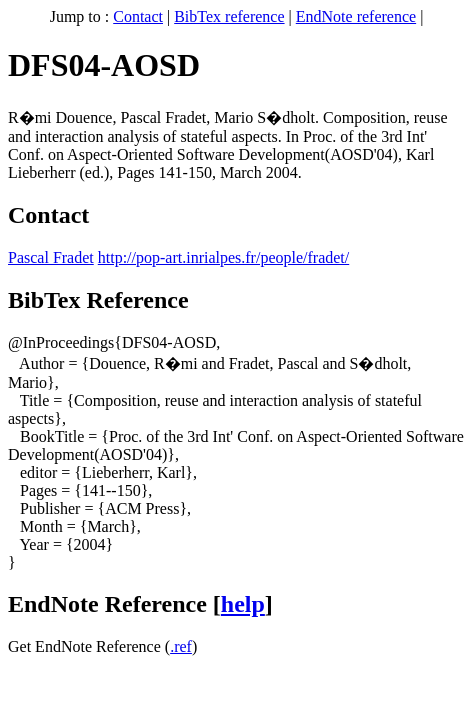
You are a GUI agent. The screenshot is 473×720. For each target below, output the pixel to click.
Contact (138, 16)
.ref (181, 646)
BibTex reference (229, 16)
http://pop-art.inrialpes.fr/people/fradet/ (223, 257)
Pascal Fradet (51, 257)
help (243, 604)
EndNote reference (356, 16)
